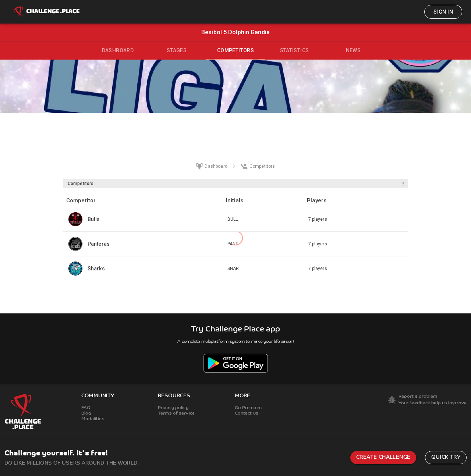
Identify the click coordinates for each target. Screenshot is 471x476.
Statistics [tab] (295, 50)
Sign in (443, 12)
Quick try (446, 457)
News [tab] (353, 50)
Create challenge (383, 457)
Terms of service (176, 413)
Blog (86, 413)
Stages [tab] (177, 50)
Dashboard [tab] (118, 50)
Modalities (93, 419)
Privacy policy (173, 408)
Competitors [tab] (235, 50)
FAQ (86, 408)
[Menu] (403, 184)
